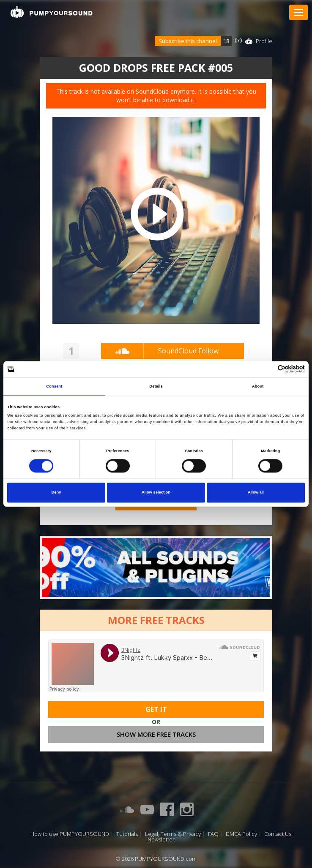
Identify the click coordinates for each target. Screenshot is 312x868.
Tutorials (127, 834)
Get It (156, 709)
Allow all (256, 493)
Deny (56, 493)
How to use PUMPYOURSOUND (70, 834)
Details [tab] (156, 386)
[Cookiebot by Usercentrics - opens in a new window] (268, 369)
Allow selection (156, 493)
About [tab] (258, 386)
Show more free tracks (156, 734)
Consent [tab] (54, 386)
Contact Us (278, 834)
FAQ (213, 834)
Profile (264, 41)
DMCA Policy (241, 834)
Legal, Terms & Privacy (173, 834)
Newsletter (161, 840)
